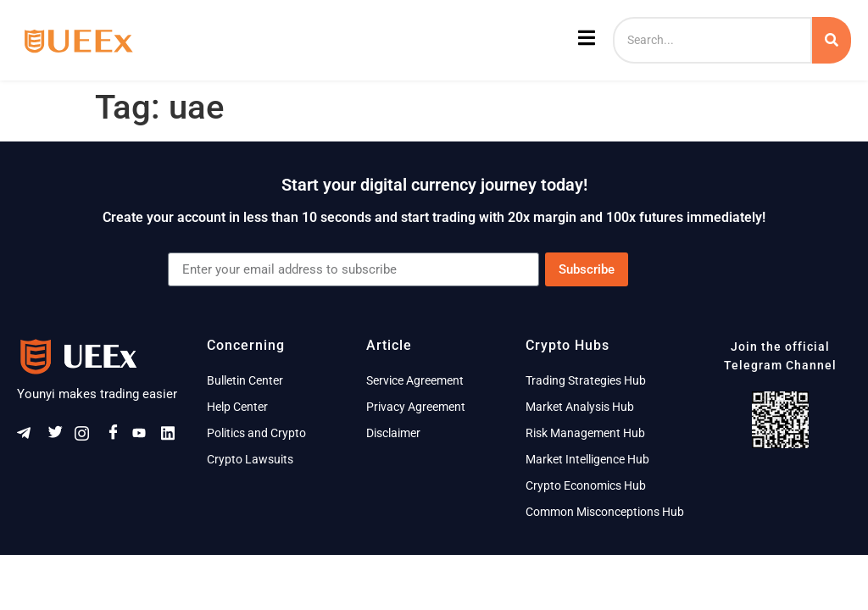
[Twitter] (58, 437)
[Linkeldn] (174, 438)
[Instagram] (87, 438)
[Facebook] (116, 437)
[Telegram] (30, 438)
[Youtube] (145, 438)
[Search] (712, 40)
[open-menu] (584, 41)
